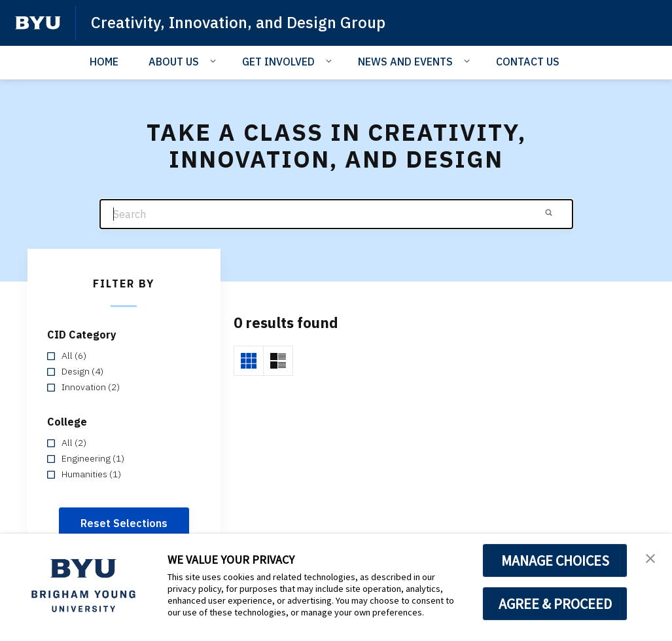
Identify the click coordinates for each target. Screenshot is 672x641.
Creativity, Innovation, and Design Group (238, 22)
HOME (104, 62)
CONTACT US (528, 62)
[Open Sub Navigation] (215, 61)
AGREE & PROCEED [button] (555, 604)
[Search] (336, 214)
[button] (650, 557)
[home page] (38, 23)
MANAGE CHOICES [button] (555, 560)
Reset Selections (124, 523)
